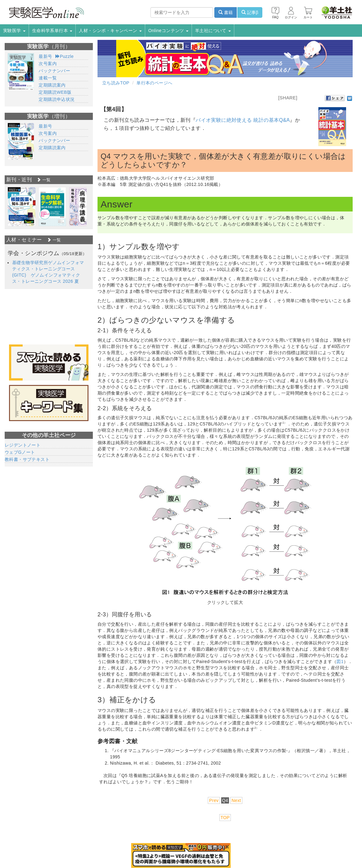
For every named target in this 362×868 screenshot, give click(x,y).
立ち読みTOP (116, 83)
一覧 (44, 180)
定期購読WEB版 (55, 92)
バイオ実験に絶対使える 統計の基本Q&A (243, 120)
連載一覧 (48, 78)
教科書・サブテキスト (27, 459)
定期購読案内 (52, 85)
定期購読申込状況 (57, 99)
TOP (225, 818)
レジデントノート (23, 445)
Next (236, 800)
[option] (22, 207)
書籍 (226, 12)
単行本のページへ (154, 83)
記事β (250, 12)
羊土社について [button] (213, 31)
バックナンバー (54, 71)
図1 (340, 662)
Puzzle (65, 56)
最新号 (45, 56)
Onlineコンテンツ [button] (168, 31)
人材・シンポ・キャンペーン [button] (110, 31)
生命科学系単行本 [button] (52, 31)
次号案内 (48, 64)
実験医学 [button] (14, 31)
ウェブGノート (20, 452)
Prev (214, 800)
